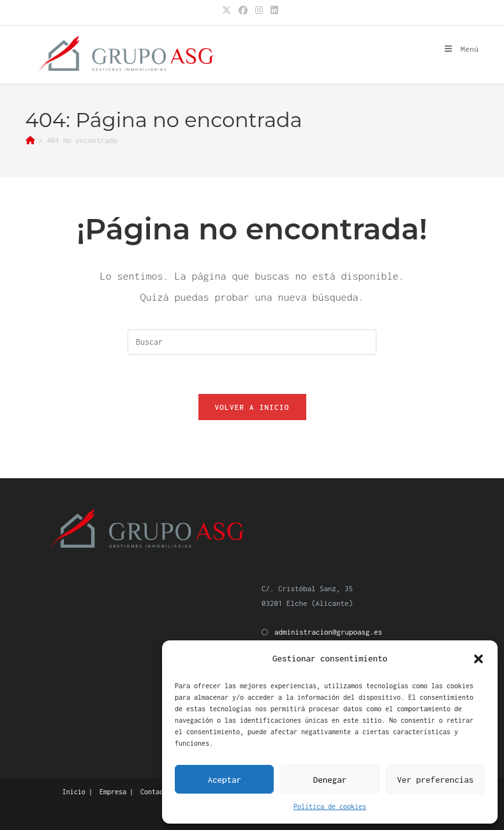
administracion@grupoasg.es (328, 632)
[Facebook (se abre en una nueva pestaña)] (243, 11)
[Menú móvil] (462, 49)
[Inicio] (30, 140)
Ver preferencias (435, 780)
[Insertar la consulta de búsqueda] (252, 342)
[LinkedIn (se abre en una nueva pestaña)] (274, 11)
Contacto (156, 792)
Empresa (113, 792)
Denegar (330, 780)
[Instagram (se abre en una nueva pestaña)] (259, 11)
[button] (478, 659)
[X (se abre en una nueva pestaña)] (228, 11)
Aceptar (224, 780)
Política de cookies (330, 806)
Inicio (74, 792)
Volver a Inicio (252, 407)
